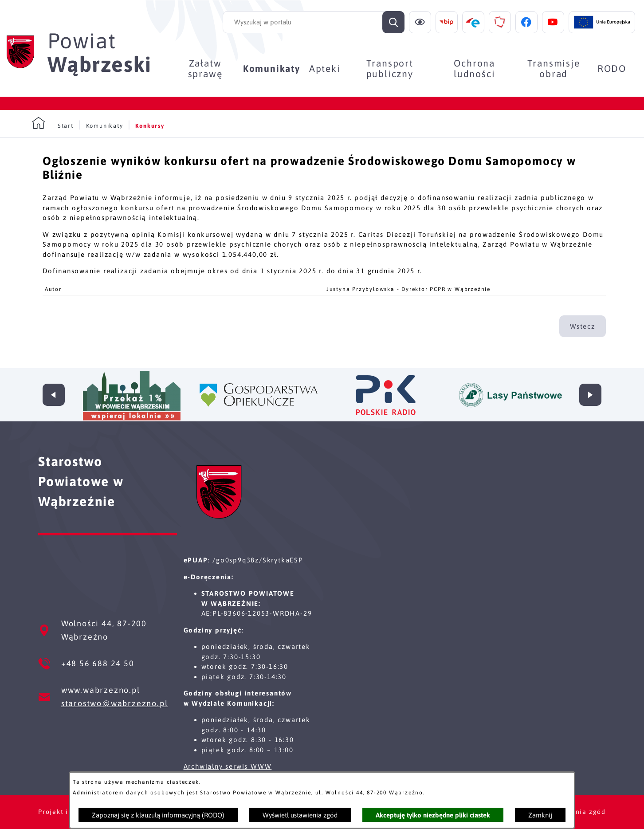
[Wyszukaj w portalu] (314, 22)
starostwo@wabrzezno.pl (115, 703)
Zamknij (540, 815)
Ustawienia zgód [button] (577, 812)
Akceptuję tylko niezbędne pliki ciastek (433, 815)
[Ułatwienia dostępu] (420, 22)
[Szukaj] (393, 22)
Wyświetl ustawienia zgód (300, 815)
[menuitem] (205, 68)
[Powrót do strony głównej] (53, 123)
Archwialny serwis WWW (228, 766)
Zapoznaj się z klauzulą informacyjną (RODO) (158, 815)
